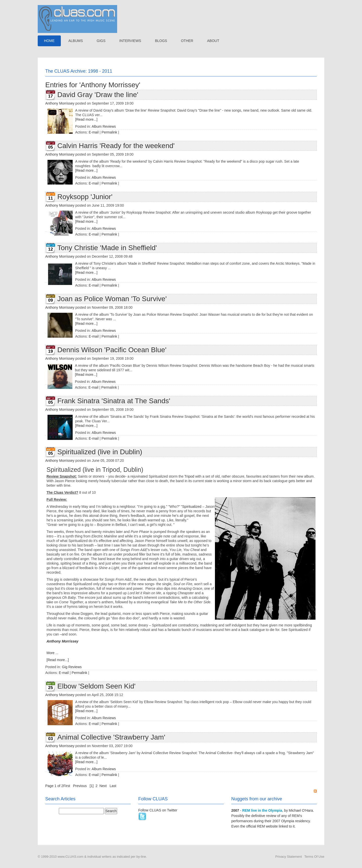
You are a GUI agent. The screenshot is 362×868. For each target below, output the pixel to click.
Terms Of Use (314, 857)
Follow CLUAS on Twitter (158, 810)
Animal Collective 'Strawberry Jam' (111, 737)
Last (113, 786)
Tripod (189, 476)
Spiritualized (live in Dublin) (100, 452)
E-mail (94, 132)
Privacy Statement (289, 857)
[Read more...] (86, 119)
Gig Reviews (72, 667)
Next (103, 786)
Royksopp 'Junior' (85, 197)
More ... (52, 653)
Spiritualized (192, 507)
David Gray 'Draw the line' (98, 95)
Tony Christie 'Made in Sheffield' (107, 248)
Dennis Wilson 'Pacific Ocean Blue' (112, 350)
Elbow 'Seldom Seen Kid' (96, 686)
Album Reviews (104, 126)
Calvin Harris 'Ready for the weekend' (116, 146)
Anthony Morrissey (60, 103)
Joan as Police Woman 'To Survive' (112, 299)
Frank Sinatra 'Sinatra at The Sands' (114, 401)
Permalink (109, 132)
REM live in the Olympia (262, 810)
